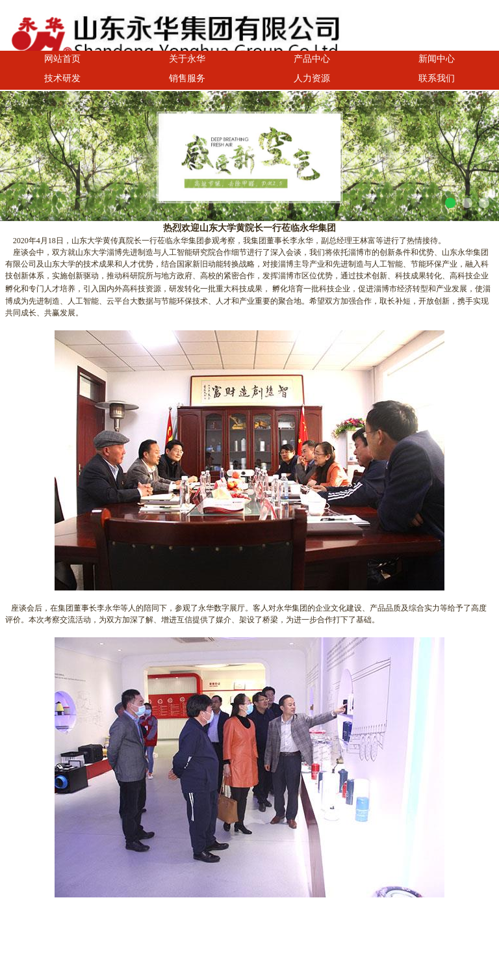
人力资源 (312, 78)
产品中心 (312, 59)
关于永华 (187, 59)
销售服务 (187, 78)
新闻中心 (437, 59)
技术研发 (62, 78)
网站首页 (62, 59)
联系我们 (437, 78)
